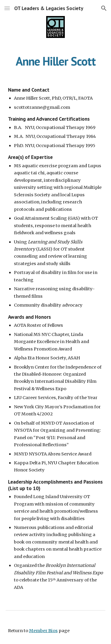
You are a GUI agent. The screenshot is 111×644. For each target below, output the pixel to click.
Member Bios (43, 631)
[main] (56, 61)
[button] (7, 8)
